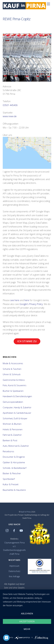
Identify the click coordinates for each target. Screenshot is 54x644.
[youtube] (21, 530)
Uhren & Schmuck (12, 374)
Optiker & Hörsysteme (14, 462)
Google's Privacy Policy (31, 304)
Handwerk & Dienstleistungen (17, 396)
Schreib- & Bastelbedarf (15, 468)
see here (15, 300)
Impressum (14, 566)
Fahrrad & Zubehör (12, 435)
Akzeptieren (27, 621)
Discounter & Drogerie (14, 457)
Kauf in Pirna (26, 512)
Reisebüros (8, 451)
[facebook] (14, 530)
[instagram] (7, 530)
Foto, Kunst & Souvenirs (15, 385)
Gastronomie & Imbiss (14, 380)
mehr (27, 629)
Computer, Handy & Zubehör (17, 407)
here (27, 300)
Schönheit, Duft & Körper (15, 418)
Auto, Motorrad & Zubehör (16, 446)
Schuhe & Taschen (12, 369)
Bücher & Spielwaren (13, 391)
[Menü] (48, 4)
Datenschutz (14, 571)
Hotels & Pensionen (13, 429)
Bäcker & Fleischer (12, 473)
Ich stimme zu (27, 341)
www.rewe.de (10, 116)
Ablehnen (27, 614)
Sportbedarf (9, 479)
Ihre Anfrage (14, 576)
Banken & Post (10, 440)
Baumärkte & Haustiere (14, 490)
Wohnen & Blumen (12, 424)
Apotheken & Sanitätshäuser (17, 413)
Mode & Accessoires (13, 363)
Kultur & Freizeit (11, 484)
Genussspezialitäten (13, 402)
